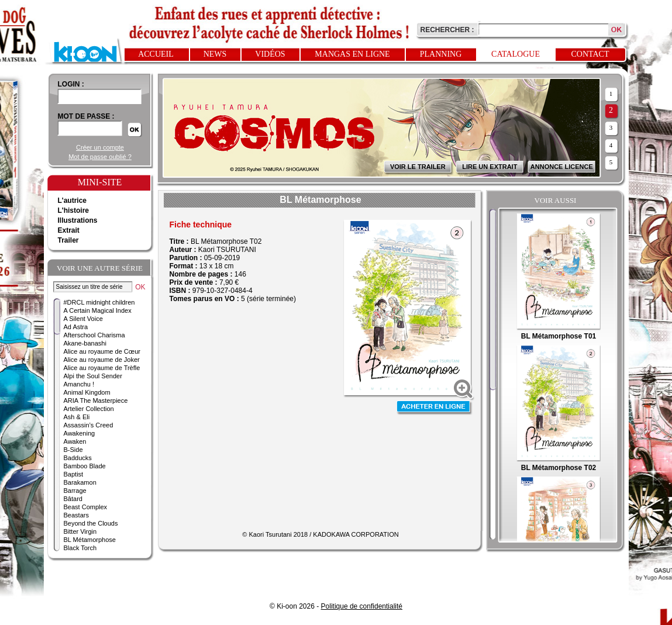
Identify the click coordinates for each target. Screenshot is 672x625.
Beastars (76, 515)
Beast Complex (86, 507)
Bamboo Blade (85, 466)
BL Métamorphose (90, 540)
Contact (590, 54)
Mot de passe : (86, 116)
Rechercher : (447, 30)
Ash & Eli (77, 417)
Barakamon (80, 482)
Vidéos (270, 54)
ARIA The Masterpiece (96, 400)
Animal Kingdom (87, 392)
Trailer (68, 240)
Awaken (75, 441)
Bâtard (73, 499)
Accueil (156, 54)
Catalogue (516, 54)
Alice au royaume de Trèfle (102, 368)
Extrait (69, 230)
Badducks (78, 458)
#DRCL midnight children (99, 302)
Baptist (74, 474)
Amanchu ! (79, 384)
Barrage (75, 491)
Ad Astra (76, 327)
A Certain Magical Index (98, 310)
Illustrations (78, 220)
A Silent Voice (83, 319)
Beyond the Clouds (91, 523)
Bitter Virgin (80, 531)
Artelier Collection (89, 409)
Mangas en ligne (352, 54)
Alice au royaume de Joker (102, 360)
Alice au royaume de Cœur (102, 351)
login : (71, 84)
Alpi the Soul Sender (93, 376)
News (215, 54)
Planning (441, 54)
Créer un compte (100, 147)
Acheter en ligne (435, 408)
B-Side (73, 450)
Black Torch (80, 548)
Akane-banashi (85, 343)
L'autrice (73, 201)
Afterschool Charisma (94, 335)
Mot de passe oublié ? (100, 157)
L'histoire (74, 210)
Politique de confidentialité (362, 606)
